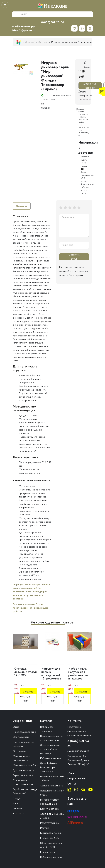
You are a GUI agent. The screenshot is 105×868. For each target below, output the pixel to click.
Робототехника (49, 823)
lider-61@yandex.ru (24, 30)
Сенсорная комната (52, 786)
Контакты (19, 813)
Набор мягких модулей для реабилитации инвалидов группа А (78, 675)
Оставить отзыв (74, 257)
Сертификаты (21, 737)
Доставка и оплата (23, 770)
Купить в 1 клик (25, 699)
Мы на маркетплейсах (25, 765)
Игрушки (45, 828)
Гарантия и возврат (24, 775)
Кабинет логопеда (51, 758)
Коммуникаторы (50, 809)
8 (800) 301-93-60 (53, 22)
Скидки (17, 798)
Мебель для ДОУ (50, 838)
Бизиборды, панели (51, 833)
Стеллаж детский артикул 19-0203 (26, 672)
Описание (22, 206)
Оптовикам (19, 751)
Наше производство (24, 732)
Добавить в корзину (90, 86)
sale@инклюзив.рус (24, 26)
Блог (16, 803)
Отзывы (17, 808)
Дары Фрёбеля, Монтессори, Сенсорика (49, 767)
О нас (16, 727)
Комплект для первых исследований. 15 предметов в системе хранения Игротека (51, 678)
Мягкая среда (48, 852)
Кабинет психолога (51, 857)
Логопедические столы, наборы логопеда (50, 749)
